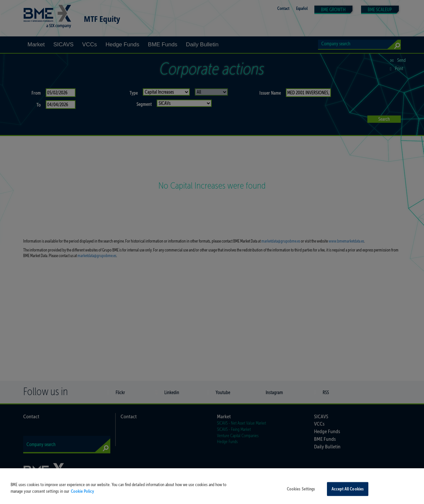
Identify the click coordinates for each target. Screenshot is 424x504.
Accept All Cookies (348, 495)
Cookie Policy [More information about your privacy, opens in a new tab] (82, 498)
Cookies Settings (301, 495)
